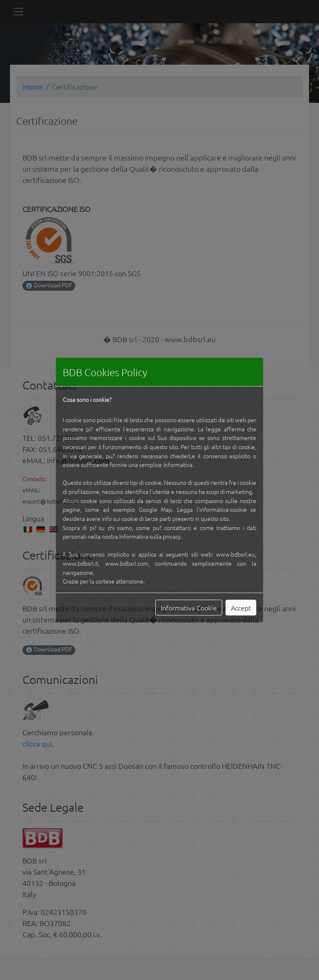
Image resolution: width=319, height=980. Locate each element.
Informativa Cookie (189, 608)
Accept (241, 608)
